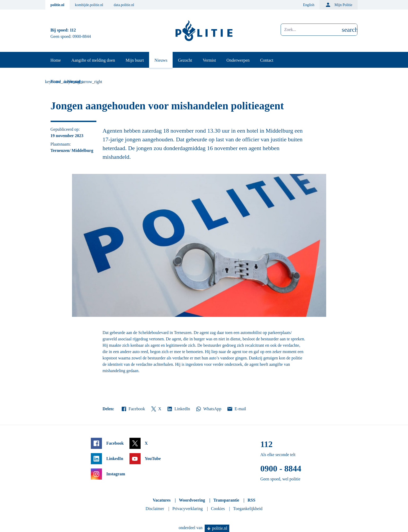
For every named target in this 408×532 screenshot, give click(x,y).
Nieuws (161, 60)
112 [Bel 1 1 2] (73, 30)
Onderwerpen (238, 60)
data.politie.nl (124, 5)
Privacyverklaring (188, 509)
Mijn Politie (338, 5)
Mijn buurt (135, 60)
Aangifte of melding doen (93, 60)
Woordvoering (192, 500)
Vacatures (162, 500)
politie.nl (58, 5)
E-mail (236, 409)
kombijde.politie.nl (89, 5)
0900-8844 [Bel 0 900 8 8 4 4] (82, 36)
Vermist (209, 60)
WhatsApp (208, 409)
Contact (267, 60)
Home (56, 60)
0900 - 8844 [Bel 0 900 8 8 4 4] (281, 468)
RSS (251, 500)
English (309, 5)
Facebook (133, 409)
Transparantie (226, 500)
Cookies (218, 509)
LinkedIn (178, 409)
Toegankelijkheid (248, 509)
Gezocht (185, 60)
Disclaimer (155, 509)
